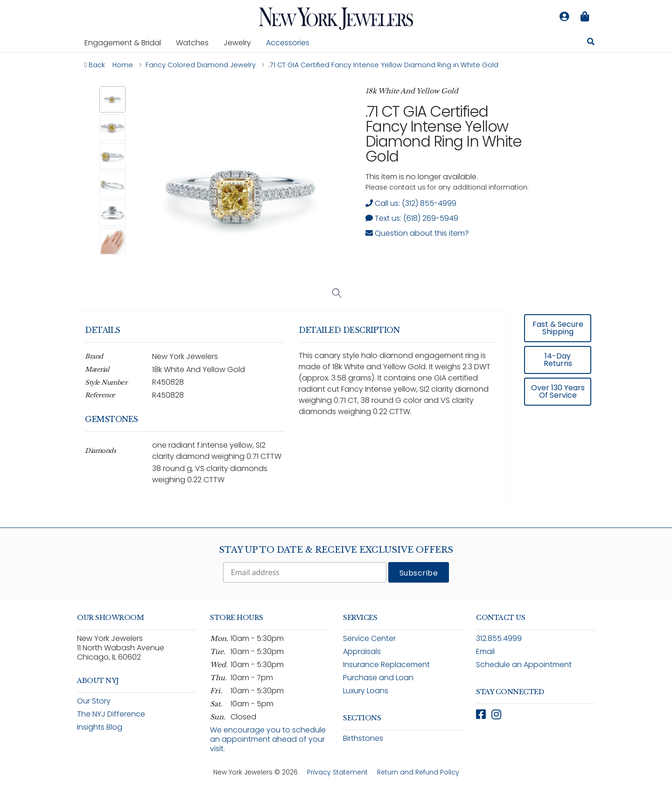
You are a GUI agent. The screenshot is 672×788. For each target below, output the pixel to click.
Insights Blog (100, 727)
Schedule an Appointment (524, 665)
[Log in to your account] (564, 17)
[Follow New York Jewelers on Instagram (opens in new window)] (496, 714)
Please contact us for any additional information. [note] (447, 187)
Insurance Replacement (386, 665)
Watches (196, 42)
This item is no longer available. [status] (422, 177)
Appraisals (362, 651)
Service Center (369, 638)
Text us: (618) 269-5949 (412, 218)
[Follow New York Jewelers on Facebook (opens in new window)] (481, 714)
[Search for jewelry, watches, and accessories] (591, 43)
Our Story (94, 701)
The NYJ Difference (111, 714)
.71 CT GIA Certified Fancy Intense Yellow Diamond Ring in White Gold (444, 134)
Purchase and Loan (378, 678)
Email (485, 651)
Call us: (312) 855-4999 (411, 203)
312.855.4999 (499, 638)
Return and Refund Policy (418, 772)
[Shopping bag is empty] (585, 17)
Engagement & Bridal (126, 42)
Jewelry (241, 42)
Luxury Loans (366, 691)
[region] (336, 415)
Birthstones (363, 738)
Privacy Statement (337, 772)
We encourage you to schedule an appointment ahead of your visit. (268, 739)
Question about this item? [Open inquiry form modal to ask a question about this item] (417, 233)
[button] (113, 100)
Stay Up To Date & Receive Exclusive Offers (336, 550)
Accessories (288, 43)
